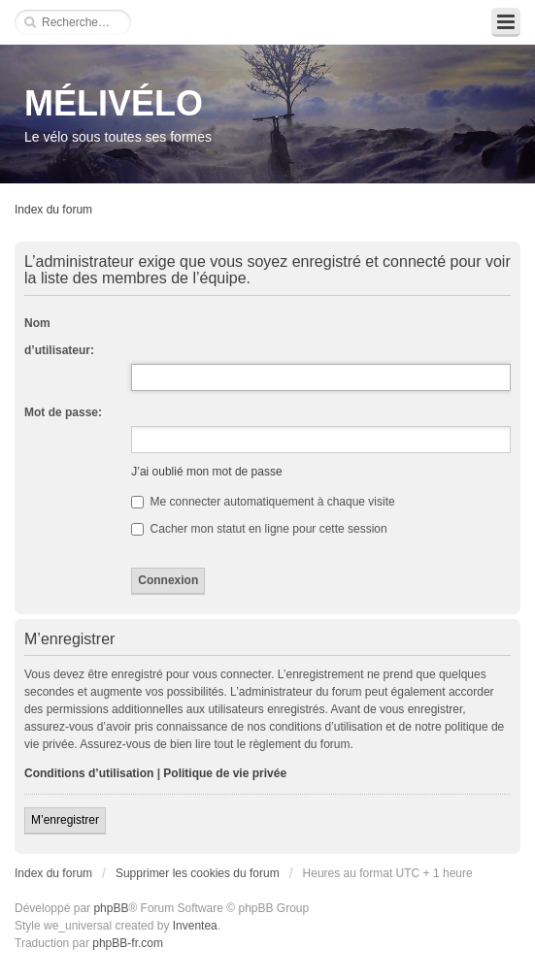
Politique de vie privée (225, 773)
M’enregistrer (65, 820)
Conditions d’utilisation (89, 773)
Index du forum (53, 210)
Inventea (195, 926)
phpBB (111, 908)
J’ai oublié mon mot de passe (206, 472)
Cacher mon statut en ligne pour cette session (259, 529)
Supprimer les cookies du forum (198, 873)
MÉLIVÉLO (114, 103)
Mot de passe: (63, 412)
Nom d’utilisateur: (59, 337)
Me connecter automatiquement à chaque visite (263, 502)
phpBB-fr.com (128, 943)
